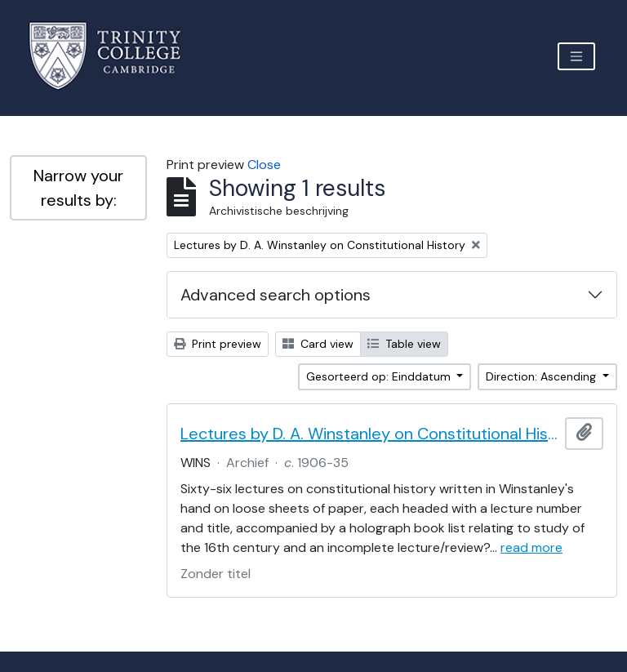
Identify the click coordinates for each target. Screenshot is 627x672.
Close (264, 165)
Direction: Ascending (543, 376)
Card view (318, 344)
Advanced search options (276, 295)
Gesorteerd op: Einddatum (380, 376)
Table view (404, 344)
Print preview (218, 344)
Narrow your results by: (78, 188)
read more (531, 547)
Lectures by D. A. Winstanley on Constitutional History (369, 434)
